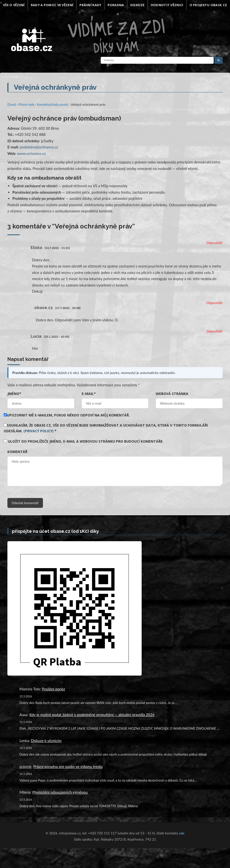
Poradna (116, 5)
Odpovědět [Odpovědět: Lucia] (215, 331)
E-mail (89, 394)
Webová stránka (172, 394)
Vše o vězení (14, 5)
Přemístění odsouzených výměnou (60, 792)
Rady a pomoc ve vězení (52, 5)
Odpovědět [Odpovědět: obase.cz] (215, 303)
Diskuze (137, 5)
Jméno (14, 394)
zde (182, 833)
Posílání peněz (54, 689)
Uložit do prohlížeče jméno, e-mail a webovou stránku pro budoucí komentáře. (86, 441)
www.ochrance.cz (31, 153)
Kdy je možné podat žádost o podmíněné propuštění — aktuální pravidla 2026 (92, 715)
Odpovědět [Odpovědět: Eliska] (215, 243)
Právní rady (90, 5)
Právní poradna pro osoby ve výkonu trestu (68, 766)
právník (26, 766)
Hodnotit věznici (167, 5)
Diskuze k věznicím (46, 741)
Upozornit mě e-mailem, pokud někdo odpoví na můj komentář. (67, 415)
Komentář (17, 452)
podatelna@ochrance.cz (39, 147)
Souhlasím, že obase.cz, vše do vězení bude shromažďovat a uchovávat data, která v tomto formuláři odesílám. (106, 428)
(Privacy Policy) (38, 431)
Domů (12, 104)
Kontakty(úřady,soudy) (53, 104)
